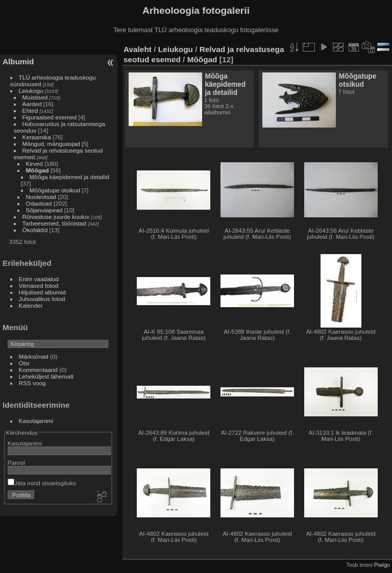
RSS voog (32, 383)
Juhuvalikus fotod (42, 299)
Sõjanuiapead (44, 210)
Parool (16, 463)
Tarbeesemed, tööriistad (55, 223)
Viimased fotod (39, 285)
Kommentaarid (39, 370)
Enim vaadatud (39, 279)
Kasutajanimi (36, 421)
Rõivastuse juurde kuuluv (56, 217)
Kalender (31, 305)
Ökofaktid (35, 230)
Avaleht (138, 49)
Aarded (32, 104)
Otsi (24, 363)
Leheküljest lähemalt (46, 376)
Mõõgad (38, 170)
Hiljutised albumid (42, 292)
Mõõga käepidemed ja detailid (69, 177)
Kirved (34, 164)
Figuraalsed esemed (50, 117)
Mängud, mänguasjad (51, 144)
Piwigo (382, 565)
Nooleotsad (41, 197)
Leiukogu (31, 91)
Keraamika (37, 137)
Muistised (35, 97)
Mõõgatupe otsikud (55, 190)
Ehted (30, 110)
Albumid (18, 61)
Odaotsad (39, 203)
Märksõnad (34, 356)
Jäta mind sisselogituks (42, 483)
